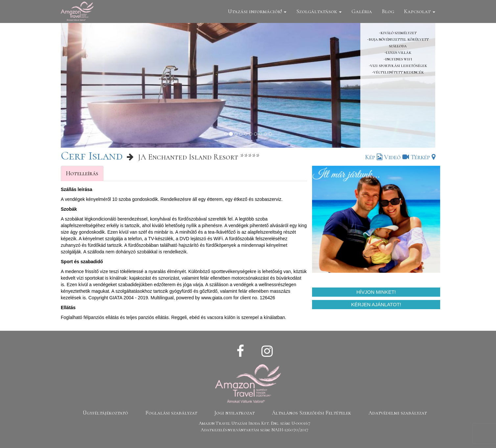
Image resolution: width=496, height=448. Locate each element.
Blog (388, 11)
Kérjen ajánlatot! (376, 304)
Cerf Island (92, 156)
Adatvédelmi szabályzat (398, 413)
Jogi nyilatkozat (235, 413)
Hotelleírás (82, 173)
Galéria (362, 11)
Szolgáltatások (319, 11)
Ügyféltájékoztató (105, 413)
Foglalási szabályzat (171, 413)
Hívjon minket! (376, 292)
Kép (374, 157)
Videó (396, 157)
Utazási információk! (257, 11)
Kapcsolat (420, 11)
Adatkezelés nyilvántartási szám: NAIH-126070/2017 (255, 430)
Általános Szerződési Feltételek (312, 413)
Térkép (423, 157)
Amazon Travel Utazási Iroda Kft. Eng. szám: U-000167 (255, 423)
